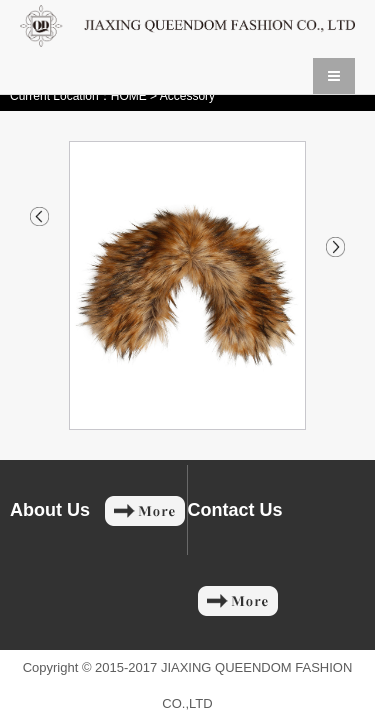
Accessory (187, 96)
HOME (129, 96)
